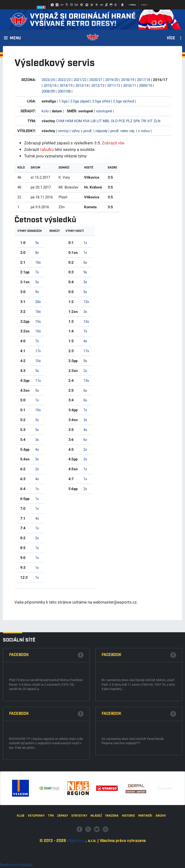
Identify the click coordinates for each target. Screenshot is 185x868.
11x (38, 380)
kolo (45, 111)
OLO (114, 121)
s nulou (144, 131)
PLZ (129, 121)
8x (37, 252)
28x (38, 302)
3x (37, 282)
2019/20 (112, 80)
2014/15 (66, 85)
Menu (15, 38)
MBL (106, 121)
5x (37, 242)
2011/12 (114, 85)
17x (38, 351)
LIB (93, 121)
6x (85, 262)
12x (86, 302)
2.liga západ (80, 101)
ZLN (157, 121)
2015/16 (50, 85)
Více (171, 38)
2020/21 (96, 80)
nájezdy (101, 131)
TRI (144, 121)
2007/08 (64, 91)
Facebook (19, 782)
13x (86, 321)
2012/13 (98, 85)
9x (37, 292)
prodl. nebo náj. (123, 131)
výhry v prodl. (82, 131)
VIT (150, 121)
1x (37, 400)
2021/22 (80, 80)
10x (38, 331)
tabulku (47, 149)
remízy (63, 131)
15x (38, 321)
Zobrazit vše (113, 143)
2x (37, 469)
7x (37, 272)
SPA (137, 121)
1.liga (63, 101)
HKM (69, 121)
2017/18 (144, 80)
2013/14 (82, 85)
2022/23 (64, 80)
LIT (99, 121)
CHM (60, 121)
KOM (78, 121)
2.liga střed (101, 101)
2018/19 (128, 80)
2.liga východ (123, 101)
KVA (86, 121)
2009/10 (145, 85)
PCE (122, 121)
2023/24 (48, 80)
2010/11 (130, 85)
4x (37, 449)
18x (38, 262)
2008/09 (48, 91)
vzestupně (104, 111)
